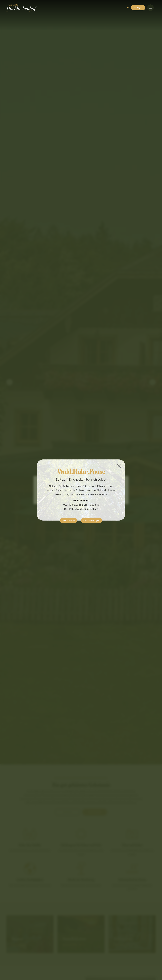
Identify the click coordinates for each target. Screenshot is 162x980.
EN (128, 8)
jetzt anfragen (69, 521)
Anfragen (138, 8)
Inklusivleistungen (91, 521)
